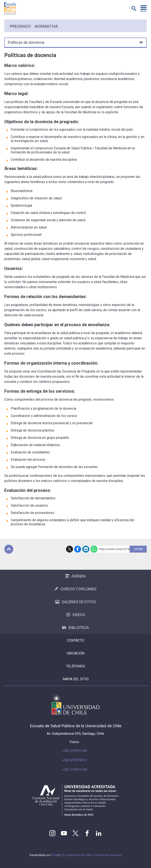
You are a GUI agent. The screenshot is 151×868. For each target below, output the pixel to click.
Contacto (75, 640)
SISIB (54, 855)
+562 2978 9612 (74, 760)
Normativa (46, 26)
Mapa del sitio (76, 679)
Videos (76, 615)
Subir (9, 549)
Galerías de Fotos (75, 602)
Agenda (75, 576)
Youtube (64, 833)
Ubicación (75, 653)
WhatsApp (94, 549)
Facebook (78, 549)
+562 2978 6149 (74, 770)
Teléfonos (75, 666)
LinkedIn (86, 549)
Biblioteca (75, 628)
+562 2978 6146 (74, 751)
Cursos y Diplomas (75, 589)
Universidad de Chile (78, 855)
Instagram (52, 833)
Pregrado (20, 26)
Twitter (75, 833)
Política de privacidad (108, 855)
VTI (62, 855)
